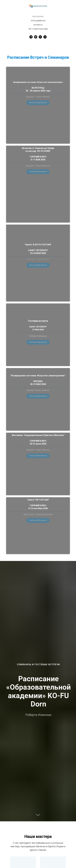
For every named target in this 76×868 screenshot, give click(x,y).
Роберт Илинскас (23, 856)
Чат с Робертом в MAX (38, 29)
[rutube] (40, 37)
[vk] (45, 37)
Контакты (38, 25)
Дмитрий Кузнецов (53, 856)
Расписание (38, 17)
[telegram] (31, 37)
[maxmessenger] (36, 37)
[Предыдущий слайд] (4, 849)
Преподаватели (38, 21)
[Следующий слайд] (72, 849)
